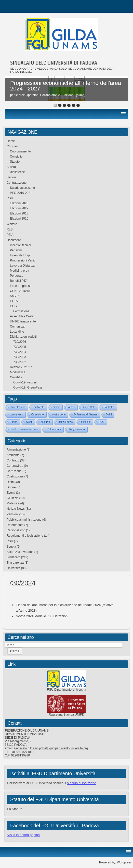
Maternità (13, 503)
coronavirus (16, 415)
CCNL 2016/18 (20, 291)
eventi (29, 422)
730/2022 (20, 362)
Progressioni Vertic (23, 260)
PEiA (10, 235)
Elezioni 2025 (19, 203)
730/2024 (20, 352)
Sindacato (13, 557)
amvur (56, 407)
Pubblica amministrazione (24, 520)
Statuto (15, 162)
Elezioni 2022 (19, 208)
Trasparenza (15, 563)
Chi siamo (13, 146)
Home (11, 141)
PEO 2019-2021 (21, 193)
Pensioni (16, 250)
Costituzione (15, 476)
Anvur (72, 407)
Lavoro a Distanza (22, 266)
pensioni (86, 422)
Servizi (11, 177)
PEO (102, 422)
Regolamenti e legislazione (25, 536)
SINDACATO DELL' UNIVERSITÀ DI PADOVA (54, 63)
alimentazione (18, 407)
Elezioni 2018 (19, 213)
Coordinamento (20, 151)
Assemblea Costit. (22, 316)
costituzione (59, 415)
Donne (13, 422)
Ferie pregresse (21, 286)
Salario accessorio (22, 188)
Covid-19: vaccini (25, 382)
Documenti (14, 240)
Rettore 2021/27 (21, 367)
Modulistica (18, 372)
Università (13, 568)
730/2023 (20, 357)
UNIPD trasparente (23, 321)
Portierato (17, 276)
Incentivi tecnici (20, 245)
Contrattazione (17, 183)
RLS (10, 229)
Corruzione (38, 415)
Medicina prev (19, 271)
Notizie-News (16, 509)
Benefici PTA (19, 281)
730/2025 (20, 347)
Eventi (11, 493)
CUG (13, 306)
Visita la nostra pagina (23, 835)
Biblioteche (17, 172)
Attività (11, 167)
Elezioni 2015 (19, 219)
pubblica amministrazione (24, 429)
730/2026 (20, 342)
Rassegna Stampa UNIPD (66, 715)
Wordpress (124, 862)
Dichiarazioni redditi (23, 337)
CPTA (14, 301)
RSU (10, 198)
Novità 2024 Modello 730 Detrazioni (42, 616)
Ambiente (13, 455)
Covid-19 (16, 377)
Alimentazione (16, 449)
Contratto (109, 407)
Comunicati (18, 327)
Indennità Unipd (21, 255)
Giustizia (12, 498)
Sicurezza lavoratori (20, 552)
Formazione (21, 311)
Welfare (12, 224)
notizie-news (65, 422)
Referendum (54, 429)
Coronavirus (15, 466)
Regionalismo (77, 429)
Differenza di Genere (86, 415)
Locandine (17, 332)
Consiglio (16, 157)
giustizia (45, 422)
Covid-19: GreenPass (28, 387)
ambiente (39, 407)
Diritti (109, 415)
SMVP (14, 296)
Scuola (11, 547)
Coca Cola (89, 407)
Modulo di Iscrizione (81, 783)
